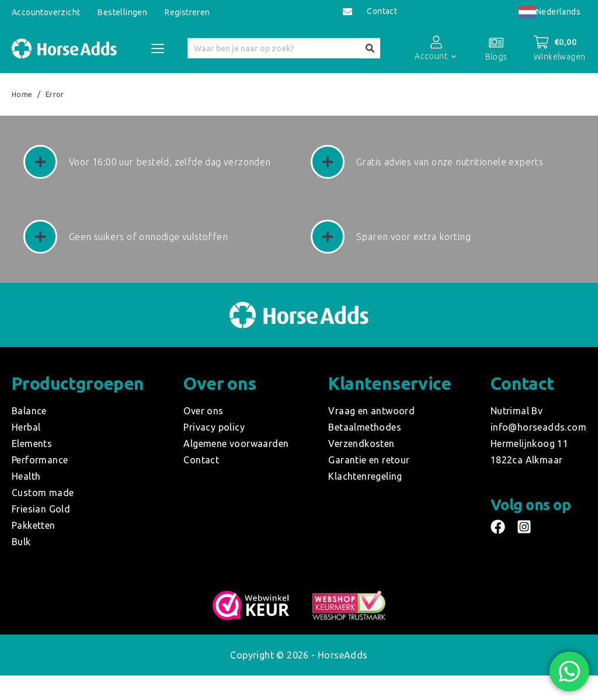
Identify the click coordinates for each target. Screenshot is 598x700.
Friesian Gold (41, 509)
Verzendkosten (361, 443)
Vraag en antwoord (371, 411)
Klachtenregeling (365, 476)
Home (22, 95)
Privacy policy (214, 427)
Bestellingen (122, 12)
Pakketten (34, 525)
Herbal (26, 427)
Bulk (21, 542)
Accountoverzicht (46, 12)
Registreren (187, 12)
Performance (40, 460)
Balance (29, 411)
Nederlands (550, 12)
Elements (32, 443)
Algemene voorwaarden (236, 443)
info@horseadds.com (538, 427)
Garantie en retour (369, 460)
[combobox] (550, 12)
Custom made (43, 493)
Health (26, 476)
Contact (382, 11)
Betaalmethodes (365, 427)
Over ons (203, 411)
